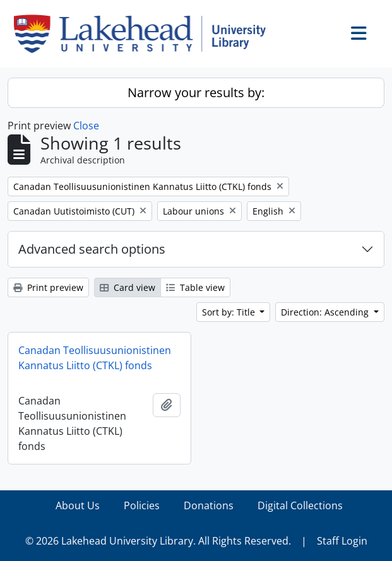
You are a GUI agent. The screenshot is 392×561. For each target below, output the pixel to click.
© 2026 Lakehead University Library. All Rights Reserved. (158, 541)
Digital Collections (300, 505)
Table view (195, 287)
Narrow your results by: (196, 92)
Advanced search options (92, 249)
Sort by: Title (230, 312)
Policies (142, 505)
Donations (209, 505)
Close (86, 126)
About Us (78, 505)
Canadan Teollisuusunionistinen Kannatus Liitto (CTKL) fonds (95, 358)
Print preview (48, 287)
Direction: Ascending (326, 312)
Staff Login (342, 541)
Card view (128, 287)
